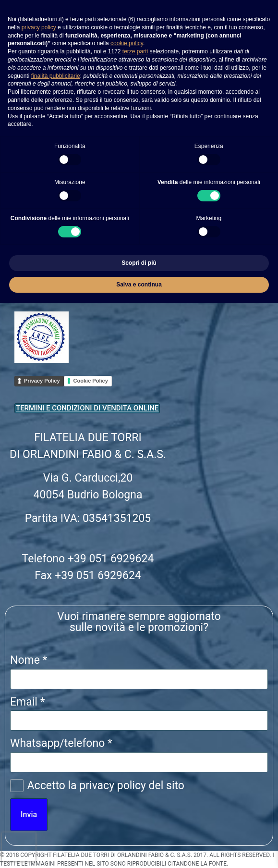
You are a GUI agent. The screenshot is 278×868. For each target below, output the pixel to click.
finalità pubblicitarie (56, 76)
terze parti (135, 51)
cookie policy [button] (127, 43)
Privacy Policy (42, 381)
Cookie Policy (91, 381)
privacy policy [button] (39, 27)
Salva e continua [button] (139, 285)
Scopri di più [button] (139, 263)
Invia (29, 814)
